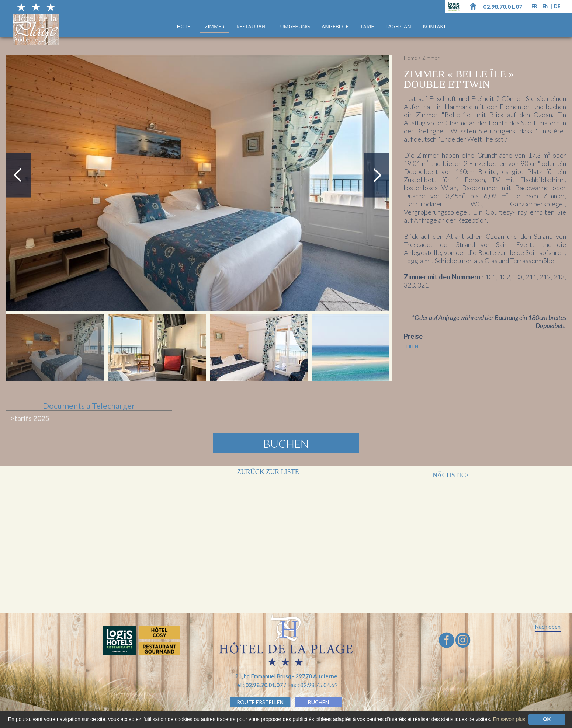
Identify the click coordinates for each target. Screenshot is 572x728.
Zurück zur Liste (268, 472)
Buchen (286, 443)
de (557, 6)
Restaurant (252, 26)
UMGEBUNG (295, 26)
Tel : (259, 685)
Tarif (367, 26)
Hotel (185, 26)
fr (535, 6)
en (546, 6)
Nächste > (451, 475)
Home (410, 58)
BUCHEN (318, 702)
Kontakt (435, 26)
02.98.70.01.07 (503, 6)
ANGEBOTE (335, 26)
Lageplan (398, 26)
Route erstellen (260, 702)
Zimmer (215, 26)
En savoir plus (509, 719)
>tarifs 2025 (30, 418)
